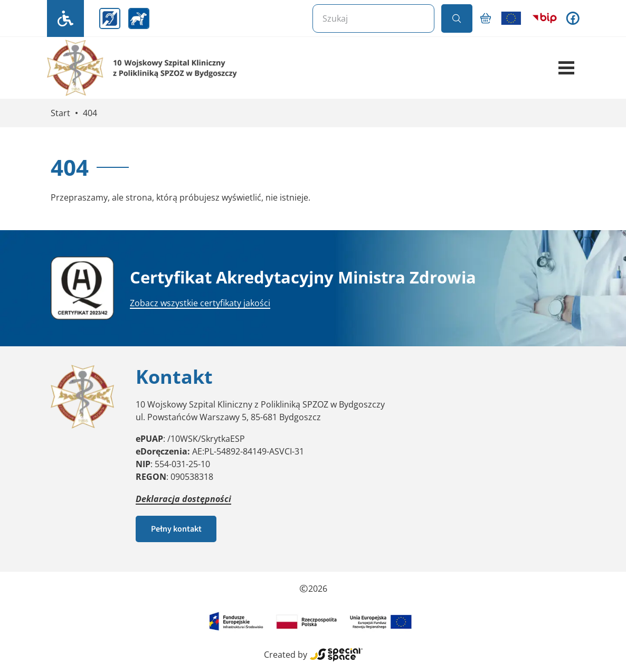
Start (60, 113)
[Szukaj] (373, 18)
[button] (566, 68)
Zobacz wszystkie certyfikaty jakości (200, 303)
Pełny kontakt (176, 529)
